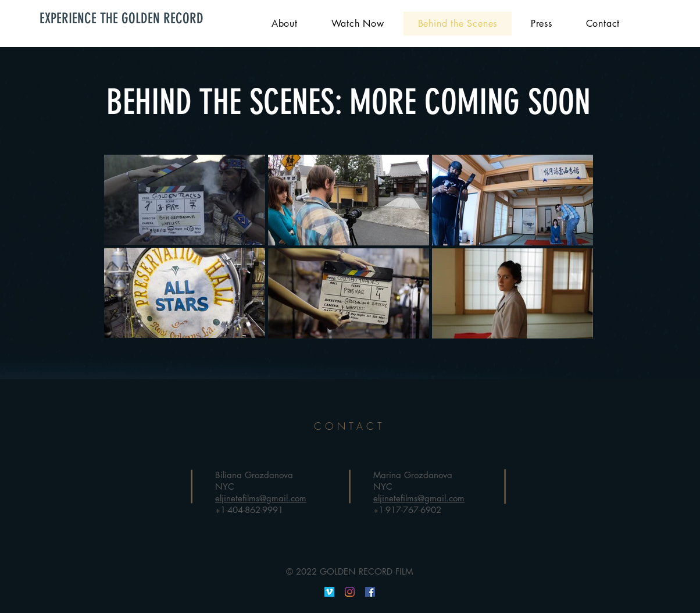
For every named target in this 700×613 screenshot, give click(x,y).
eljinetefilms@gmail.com (261, 498)
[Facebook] (370, 592)
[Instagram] (350, 592)
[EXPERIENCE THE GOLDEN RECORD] (128, 18)
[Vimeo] (329, 592)
